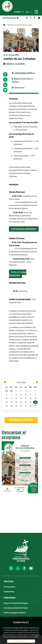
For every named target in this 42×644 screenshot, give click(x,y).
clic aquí (37, 635)
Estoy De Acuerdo (21, 641)
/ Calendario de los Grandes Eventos (19, 25)
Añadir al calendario (14, 64)
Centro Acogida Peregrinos (15, 612)
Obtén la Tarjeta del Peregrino (16, 603)
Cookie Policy (9, 591)
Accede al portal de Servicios (16, 608)
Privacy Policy (10, 587)
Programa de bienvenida (24, 229)
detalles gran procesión (18, 274)
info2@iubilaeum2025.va (25, 73)
